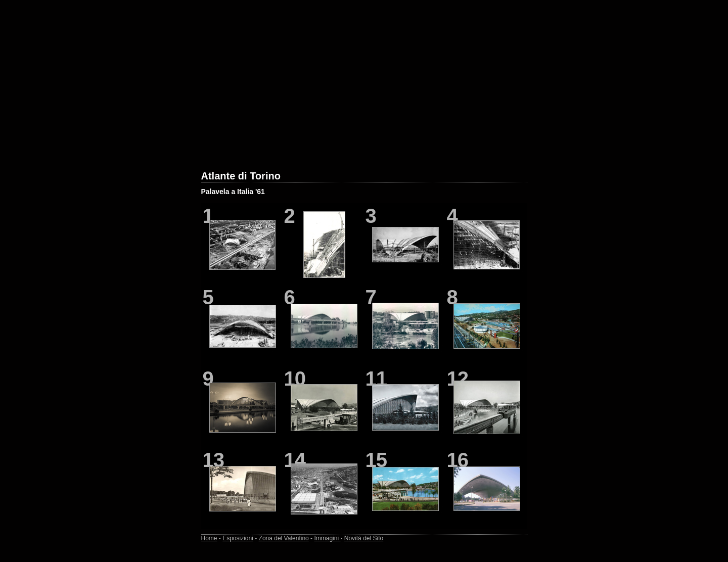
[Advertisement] (364, 91)
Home (209, 538)
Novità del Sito (364, 538)
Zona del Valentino (284, 538)
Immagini (327, 538)
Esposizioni (238, 538)
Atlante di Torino (241, 176)
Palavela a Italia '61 (233, 192)
